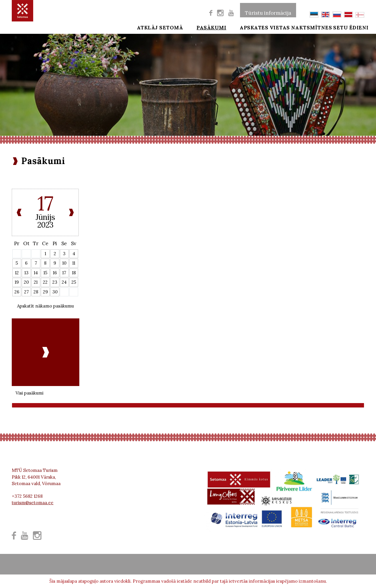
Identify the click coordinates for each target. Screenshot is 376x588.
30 (55, 292)
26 (17, 292)
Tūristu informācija (268, 10)
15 (45, 273)
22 (45, 282)
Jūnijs (45, 217)
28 (36, 292)
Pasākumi (195, 27)
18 (74, 273)
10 (64, 263)
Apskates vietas (245, 27)
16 (55, 273)
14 (36, 273)
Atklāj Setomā (148, 27)
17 (64, 273)
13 (26, 273)
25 (74, 282)
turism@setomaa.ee (33, 503)
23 (55, 282)
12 (17, 273)
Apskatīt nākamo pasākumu (45, 306)
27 (26, 292)
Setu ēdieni (347, 27)
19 (17, 282)
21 (36, 282)
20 (26, 282)
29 (45, 292)
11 (74, 263)
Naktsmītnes (299, 27)
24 (64, 282)
